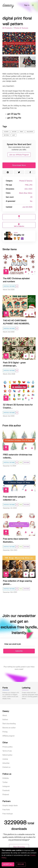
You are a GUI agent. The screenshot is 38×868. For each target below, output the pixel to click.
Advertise (6, 763)
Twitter (5, 782)
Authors (5, 720)
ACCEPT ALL (8, 864)
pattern (6, 135)
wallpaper (30, 132)
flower (6, 132)
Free (21, 462)
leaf (14, 135)
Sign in (27, 5)
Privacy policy (7, 747)
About (5, 715)
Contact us (6, 767)
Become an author (9, 728)
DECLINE (21, 864)
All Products (7, 28)
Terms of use (7, 751)
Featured (26, 462)
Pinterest (6, 795)
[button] (33, 5)
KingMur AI (19, 235)
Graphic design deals (10, 806)
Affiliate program (9, 736)
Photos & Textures (21, 28)
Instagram (6, 786)
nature (14, 132)
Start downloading (9, 724)
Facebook (6, 790)
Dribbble (6, 778)
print (22, 132)
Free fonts (6, 810)
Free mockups (8, 814)
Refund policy (7, 755)
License (5, 759)
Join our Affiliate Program (19, 155)
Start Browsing (19, 847)
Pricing (5, 732)
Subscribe (19, 651)
